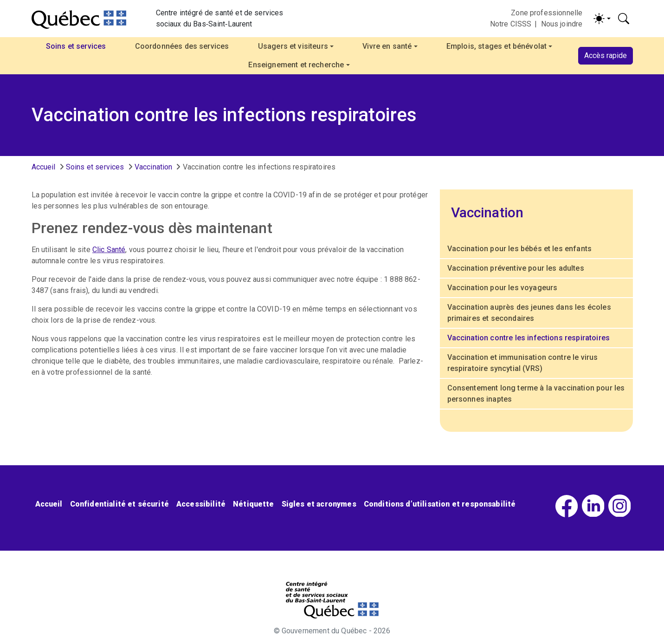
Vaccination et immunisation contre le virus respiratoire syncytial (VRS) (523, 363)
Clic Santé (109, 250)
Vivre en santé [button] (387, 46)
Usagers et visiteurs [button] (293, 46)
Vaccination (154, 167)
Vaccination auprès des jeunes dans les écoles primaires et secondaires (529, 313)
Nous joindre (562, 24)
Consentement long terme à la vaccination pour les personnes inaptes (536, 394)
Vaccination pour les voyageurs (503, 288)
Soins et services (95, 167)
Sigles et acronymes (319, 504)
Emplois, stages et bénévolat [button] (496, 46)
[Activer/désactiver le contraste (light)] (602, 19)
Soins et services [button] (76, 46)
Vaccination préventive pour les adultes (516, 268)
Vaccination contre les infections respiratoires (529, 338)
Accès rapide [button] (606, 55)
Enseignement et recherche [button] (296, 65)
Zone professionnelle (547, 13)
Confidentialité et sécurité (119, 504)
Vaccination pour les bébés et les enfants (520, 249)
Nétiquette (254, 504)
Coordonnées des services (182, 46)
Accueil (44, 167)
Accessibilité (201, 504)
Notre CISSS (511, 24)
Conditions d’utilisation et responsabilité (440, 504)
